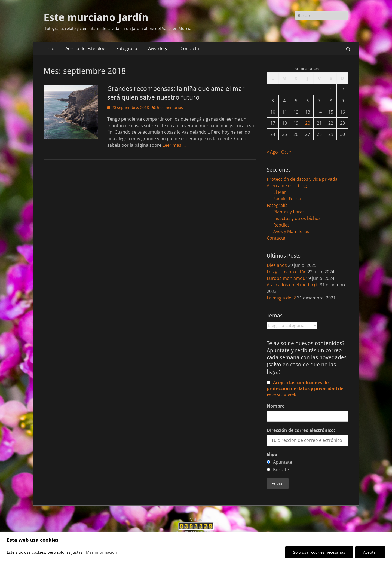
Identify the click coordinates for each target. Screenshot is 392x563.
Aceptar (370, 552)
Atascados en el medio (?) (293, 285)
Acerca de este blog (85, 48)
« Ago (272, 152)
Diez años (277, 265)
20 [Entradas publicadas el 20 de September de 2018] (308, 123)
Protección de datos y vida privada (302, 179)
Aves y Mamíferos (291, 231)
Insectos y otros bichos (297, 218)
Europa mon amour (287, 278)
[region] (196, 547)
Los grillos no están (287, 272)
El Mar (280, 192)
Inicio (49, 48)
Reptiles (281, 225)
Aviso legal (159, 48)
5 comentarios (170, 107)
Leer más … (174, 145)
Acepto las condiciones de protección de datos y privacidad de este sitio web (305, 388)
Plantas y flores (289, 212)
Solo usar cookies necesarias (319, 552)
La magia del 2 (281, 298)
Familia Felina (287, 199)
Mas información (101, 552)
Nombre (276, 406)
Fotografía (127, 48)
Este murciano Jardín (96, 17)
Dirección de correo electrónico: (301, 430)
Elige (272, 454)
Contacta (190, 48)
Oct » (286, 152)
